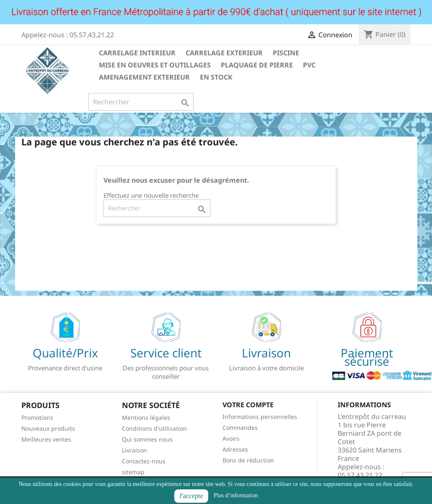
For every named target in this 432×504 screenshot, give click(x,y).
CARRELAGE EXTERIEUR (224, 53)
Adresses (235, 449)
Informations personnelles (260, 417)
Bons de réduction (248, 460)
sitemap (133, 472)
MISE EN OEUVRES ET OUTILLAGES (155, 65)
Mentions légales (146, 417)
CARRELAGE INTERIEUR (137, 53)
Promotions (37, 417)
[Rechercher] (141, 102)
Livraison (135, 450)
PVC (309, 65)
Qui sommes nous (147, 439)
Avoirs (231, 438)
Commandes (240, 428)
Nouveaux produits (48, 428)
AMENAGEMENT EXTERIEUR (144, 77)
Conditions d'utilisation (154, 428)
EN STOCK (216, 77)
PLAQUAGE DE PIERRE (257, 65)
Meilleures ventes (46, 439)
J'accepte (191, 496)
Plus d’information (236, 495)
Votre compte (248, 405)
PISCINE (286, 53)
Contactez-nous (144, 461)
